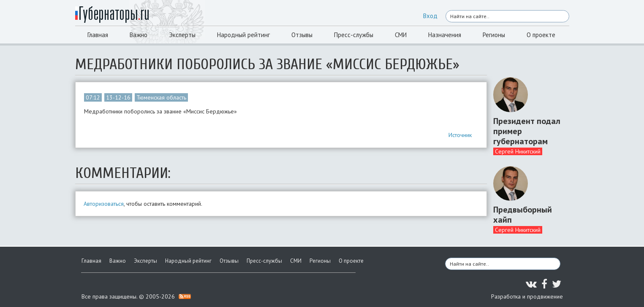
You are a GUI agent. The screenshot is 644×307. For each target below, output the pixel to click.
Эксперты (182, 35)
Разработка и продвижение (527, 296)
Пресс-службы (354, 35)
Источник (460, 135)
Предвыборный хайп (523, 215)
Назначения (445, 35)
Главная (98, 35)
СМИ (401, 35)
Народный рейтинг (243, 35)
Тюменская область (161, 97)
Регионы (494, 35)
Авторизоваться (104, 204)
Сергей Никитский (518, 151)
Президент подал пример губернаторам (527, 131)
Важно (139, 35)
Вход (430, 16)
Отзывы (302, 35)
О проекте (541, 35)
